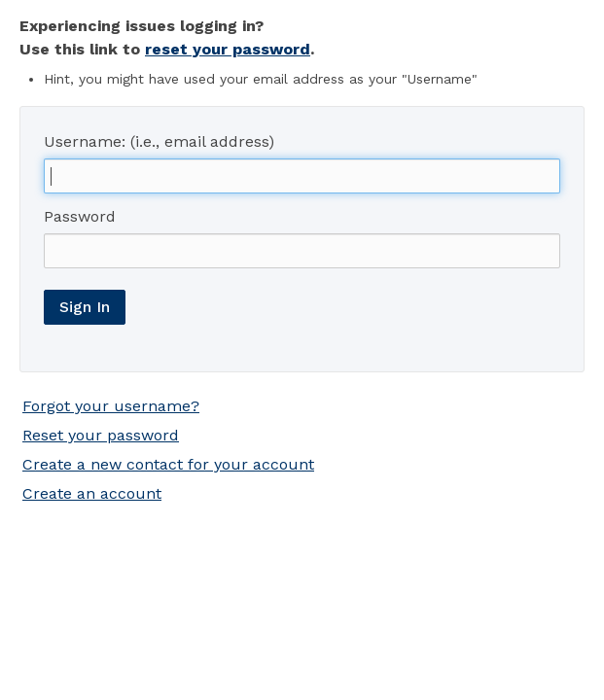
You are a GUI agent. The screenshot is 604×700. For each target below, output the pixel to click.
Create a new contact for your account (168, 464)
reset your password (228, 49)
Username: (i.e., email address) (159, 141)
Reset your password (101, 435)
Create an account (92, 493)
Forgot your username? (111, 406)
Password (80, 216)
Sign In (85, 307)
